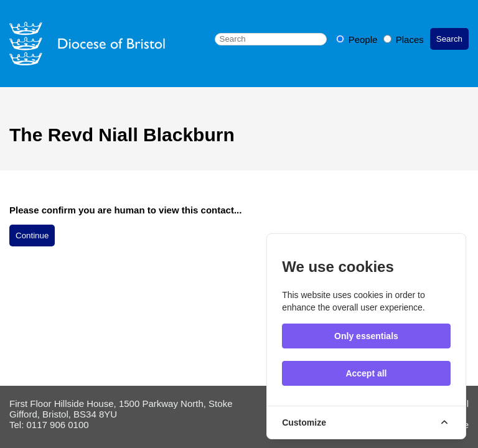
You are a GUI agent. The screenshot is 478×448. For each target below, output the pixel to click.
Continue (32, 236)
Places (404, 40)
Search (449, 39)
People (358, 40)
